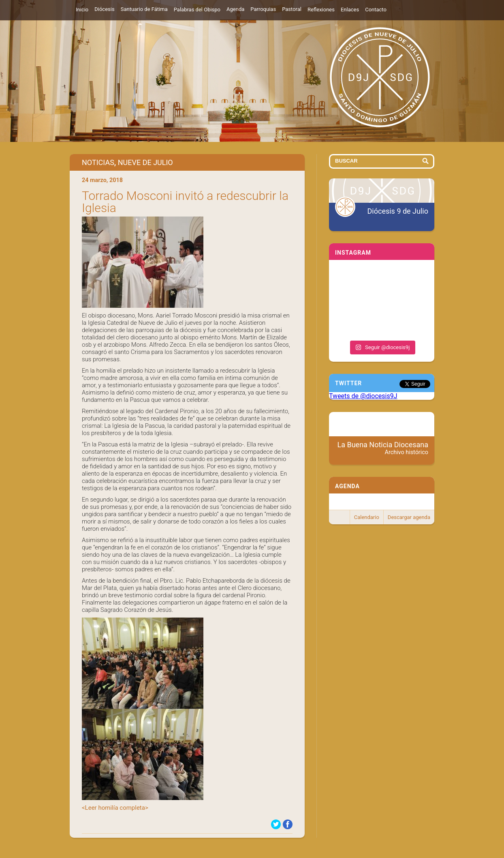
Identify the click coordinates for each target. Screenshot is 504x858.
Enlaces (350, 10)
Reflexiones (321, 10)
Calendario (367, 517)
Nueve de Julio (145, 162)
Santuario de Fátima (144, 9)
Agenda (235, 9)
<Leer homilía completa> (115, 808)
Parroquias (263, 9)
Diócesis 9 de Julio (398, 211)
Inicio (82, 10)
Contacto (376, 10)
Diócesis (104, 9)
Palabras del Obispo (197, 10)
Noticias (98, 162)
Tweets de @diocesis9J (363, 396)
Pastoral (292, 9)
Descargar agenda (409, 517)
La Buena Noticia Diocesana (383, 448)
